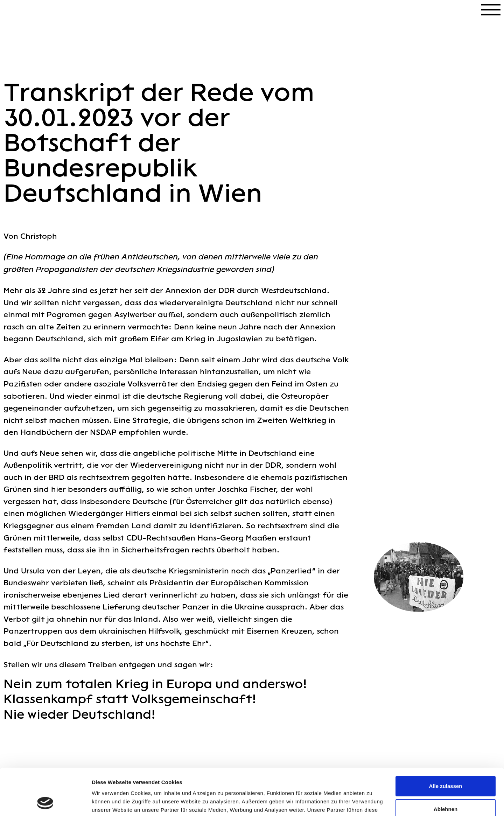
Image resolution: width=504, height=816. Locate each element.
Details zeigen (109, 802)
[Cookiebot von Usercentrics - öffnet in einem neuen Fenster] (45, 802)
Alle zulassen (445, 742)
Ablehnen (446, 765)
